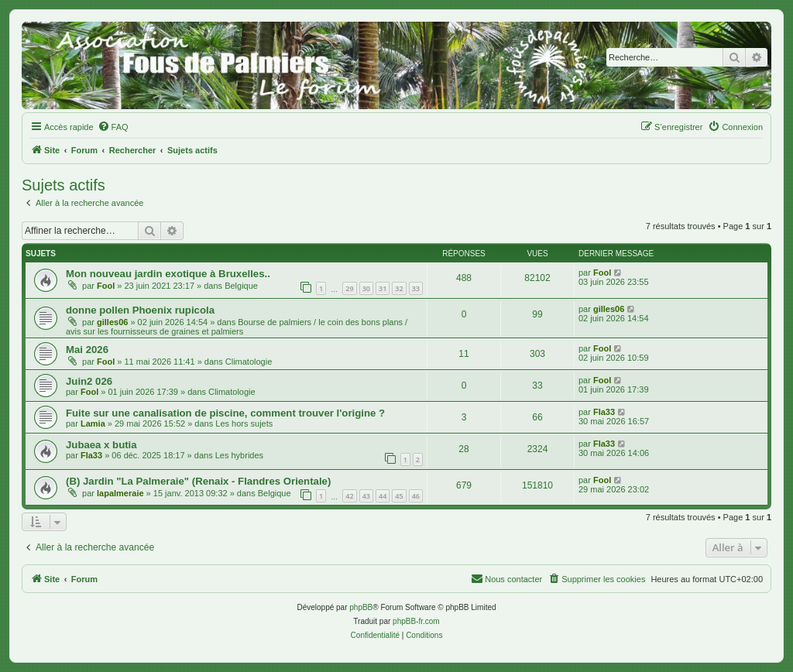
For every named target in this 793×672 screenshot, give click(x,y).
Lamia (93, 423)
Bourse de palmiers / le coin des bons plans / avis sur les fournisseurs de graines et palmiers (237, 327)
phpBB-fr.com (416, 621)
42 (349, 496)
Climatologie (249, 362)
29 (349, 288)
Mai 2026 (87, 350)
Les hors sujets (244, 423)
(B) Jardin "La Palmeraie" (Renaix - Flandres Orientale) (198, 481)
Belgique (241, 286)
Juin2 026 (89, 381)
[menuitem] (113, 127)
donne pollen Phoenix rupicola (140, 310)
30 (366, 288)
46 (416, 496)
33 (416, 288)
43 (366, 496)
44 (383, 496)
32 (399, 288)
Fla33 (604, 412)
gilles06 (112, 322)
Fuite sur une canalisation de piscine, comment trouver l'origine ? (225, 413)
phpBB (361, 607)
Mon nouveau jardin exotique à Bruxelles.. (168, 274)
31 (383, 288)
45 (399, 496)
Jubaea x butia (101, 445)
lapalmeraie (120, 493)
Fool (106, 286)
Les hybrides (239, 455)
